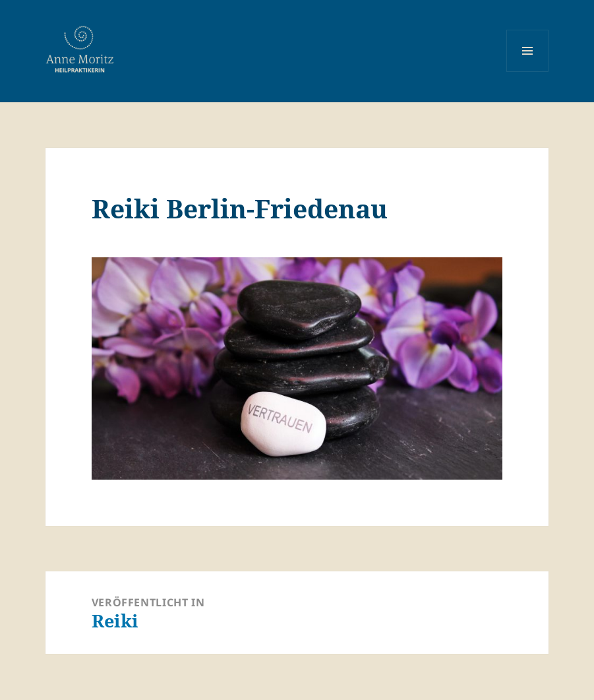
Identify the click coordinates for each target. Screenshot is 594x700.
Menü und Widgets (528, 72)
